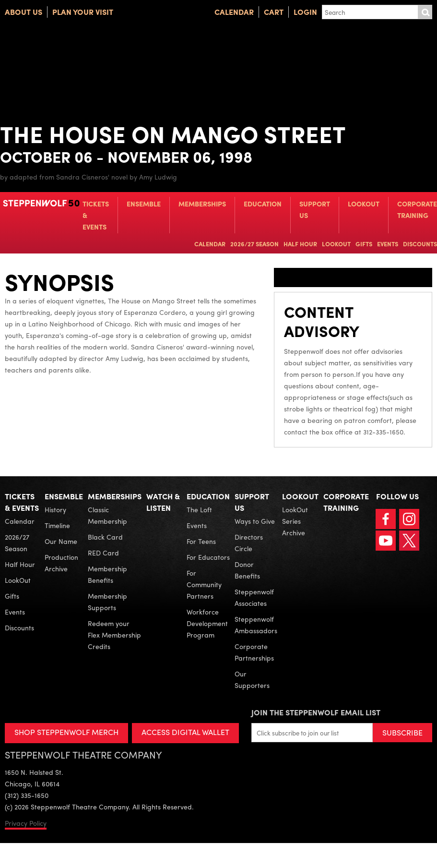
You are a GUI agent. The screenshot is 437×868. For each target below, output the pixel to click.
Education (263, 204)
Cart (274, 12)
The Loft (199, 509)
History (55, 509)
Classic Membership (107, 515)
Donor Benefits (247, 570)
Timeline (57, 525)
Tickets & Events (96, 215)
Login (305, 12)
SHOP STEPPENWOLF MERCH (66, 732)
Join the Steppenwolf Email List (316, 712)
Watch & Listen (163, 502)
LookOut (364, 204)
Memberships (202, 204)
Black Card (105, 537)
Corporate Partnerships (254, 652)
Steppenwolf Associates (254, 597)
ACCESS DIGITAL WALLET (185, 732)
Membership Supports (107, 602)
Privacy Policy (26, 823)
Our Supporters (252, 679)
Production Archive (61, 563)
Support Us (315, 209)
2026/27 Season (254, 244)
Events (388, 244)
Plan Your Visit (83, 12)
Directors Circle (249, 542)
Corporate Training (417, 209)
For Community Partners (204, 584)
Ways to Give (255, 521)
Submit (425, 12)
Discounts (420, 244)
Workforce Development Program (207, 623)
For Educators (208, 557)
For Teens (201, 541)
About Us (24, 12)
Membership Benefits (107, 574)
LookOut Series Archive (295, 521)
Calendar (234, 12)
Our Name (61, 541)
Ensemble (144, 204)
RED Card (103, 553)
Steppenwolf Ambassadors (256, 625)
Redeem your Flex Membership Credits (114, 635)
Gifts (364, 244)
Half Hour (300, 244)
